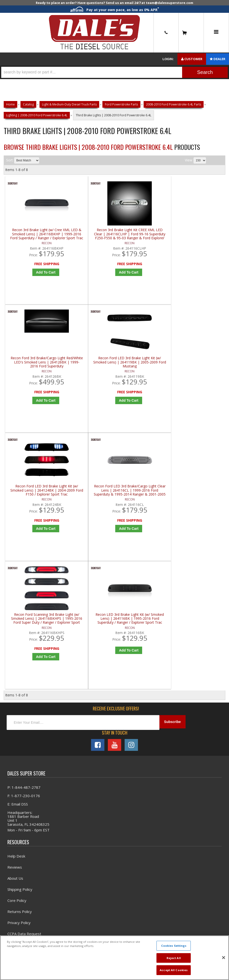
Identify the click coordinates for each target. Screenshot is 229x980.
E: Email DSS (18, 560)
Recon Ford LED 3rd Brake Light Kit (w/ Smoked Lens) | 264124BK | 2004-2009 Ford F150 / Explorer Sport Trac (33, 371)
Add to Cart (34, 276)
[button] (114, 72)
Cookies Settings (174, 946)
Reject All (174, 958)
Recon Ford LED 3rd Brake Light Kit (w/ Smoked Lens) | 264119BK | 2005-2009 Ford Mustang (199, 238)
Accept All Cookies (174, 970)
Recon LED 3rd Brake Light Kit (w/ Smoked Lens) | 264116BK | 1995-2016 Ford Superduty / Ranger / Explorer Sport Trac (199, 371)
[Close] (224, 958)
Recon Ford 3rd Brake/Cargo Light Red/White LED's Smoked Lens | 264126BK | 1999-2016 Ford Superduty (144, 238)
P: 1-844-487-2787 (24, 543)
